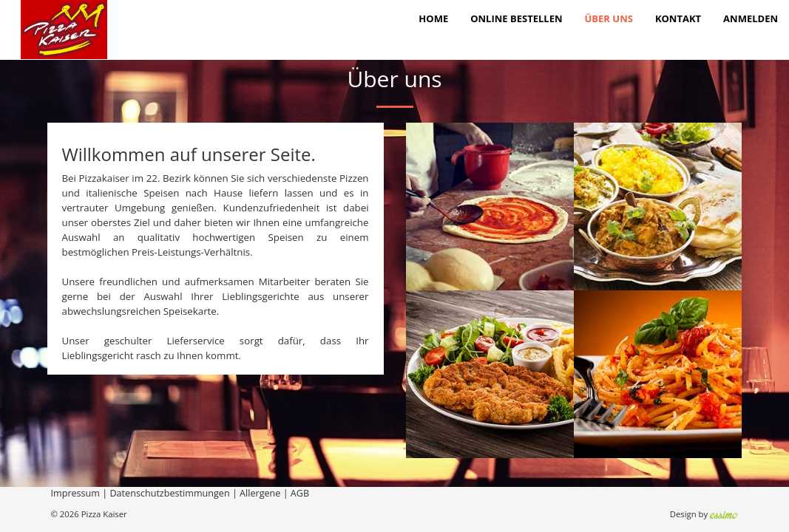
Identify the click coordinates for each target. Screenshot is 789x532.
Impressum (76, 493)
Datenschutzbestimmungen (169, 493)
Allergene (260, 493)
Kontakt (678, 18)
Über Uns (609, 18)
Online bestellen (516, 18)
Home (433, 18)
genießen (193, 208)
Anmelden (751, 18)
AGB (300, 493)
